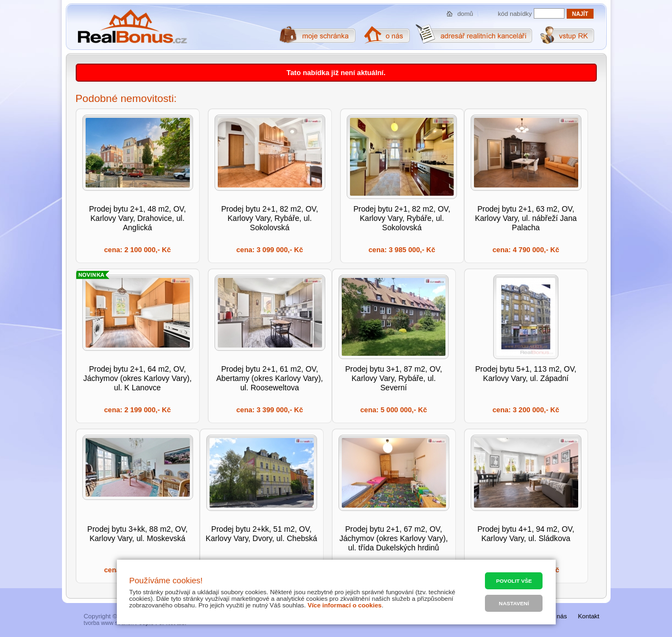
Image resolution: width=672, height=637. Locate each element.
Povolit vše (514, 581)
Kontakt (588, 616)
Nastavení (514, 603)
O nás (559, 616)
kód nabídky (515, 14)
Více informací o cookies (345, 605)
